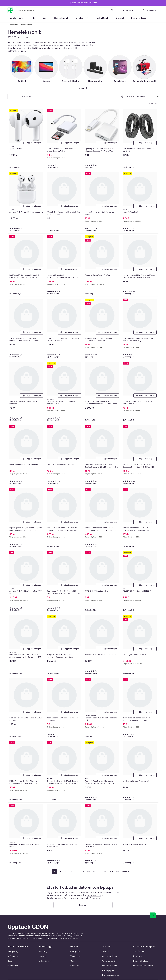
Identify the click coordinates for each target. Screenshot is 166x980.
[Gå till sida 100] (105, 872)
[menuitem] (17, 18)
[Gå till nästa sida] (125, 872)
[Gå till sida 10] (83, 872)
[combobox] (66, 10)
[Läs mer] (83, 905)
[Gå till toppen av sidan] (153, 915)
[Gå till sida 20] (88, 872)
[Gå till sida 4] (71, 872)
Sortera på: (131, 97)
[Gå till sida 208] (117, 872)
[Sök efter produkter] (112, 10)
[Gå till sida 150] (111, 872)
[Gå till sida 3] (66, 872)
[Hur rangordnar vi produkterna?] (122, 97)
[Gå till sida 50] (94, 872)
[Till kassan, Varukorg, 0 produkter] (149, 10)
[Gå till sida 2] (60, 872)
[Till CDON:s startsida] (10, 10)
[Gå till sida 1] (54, 872)
